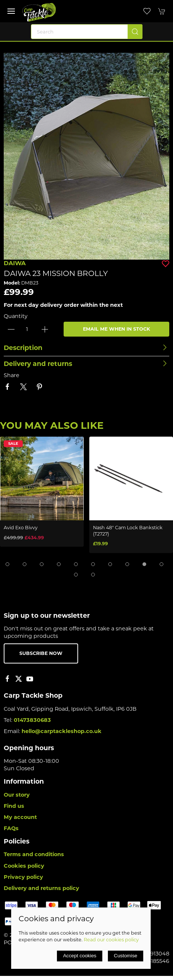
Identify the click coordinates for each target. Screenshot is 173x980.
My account (20, 817)
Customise (126, 956)
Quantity (16, 316)
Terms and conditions (34, 854)
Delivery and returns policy (41, 888)
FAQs (11, 828)
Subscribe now (41, 653)
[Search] (87, 32)
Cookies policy (24, 866)
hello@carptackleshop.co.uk (62, 731)
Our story (17, 795)
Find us (14, 806)
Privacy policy (23, 877)
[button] (11, 11)
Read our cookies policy (111, 940)
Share (12, 375)
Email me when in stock (116, 329)
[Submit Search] (135, 32)
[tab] (7, 564)
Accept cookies (80, 956)
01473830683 (32, 720)
